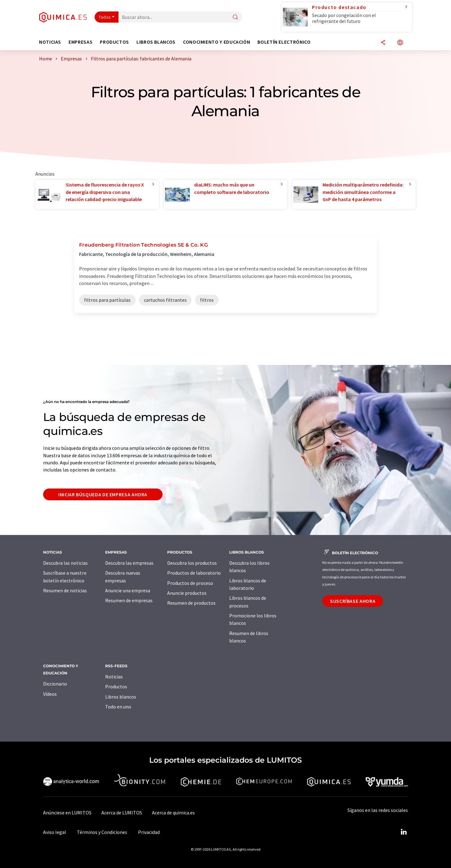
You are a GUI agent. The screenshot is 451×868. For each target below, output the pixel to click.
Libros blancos (121, 697)
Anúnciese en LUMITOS (67, 813)
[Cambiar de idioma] (400, 43)
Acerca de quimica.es (173, 813)
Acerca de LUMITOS (122, 813)
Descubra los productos (192, 563)
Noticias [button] (50, 42)
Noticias (114, 677)
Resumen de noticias (65, 590)
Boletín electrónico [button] (284, 42)
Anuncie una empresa (128, 590)
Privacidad (149, 832)
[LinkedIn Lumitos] (404, 832)
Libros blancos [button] (156, 42)
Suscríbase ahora (353, 601)
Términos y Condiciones (102, 832)
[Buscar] (235, 18)
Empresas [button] (80, 42)
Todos (105, 17)
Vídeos (50, 694)
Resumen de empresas (129, 600)
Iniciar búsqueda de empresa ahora (103, 494)
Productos (116, 686)
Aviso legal (55, 832)
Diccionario (55, 684)
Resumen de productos (191, 603)
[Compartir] (383, 43)
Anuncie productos (187, 593)
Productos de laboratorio (194, 573)
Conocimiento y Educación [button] (217, 42)
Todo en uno (118, 707)
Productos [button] (114, 42)
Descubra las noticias (65, 563)
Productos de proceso (190, 583)
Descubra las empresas (129, 563)
